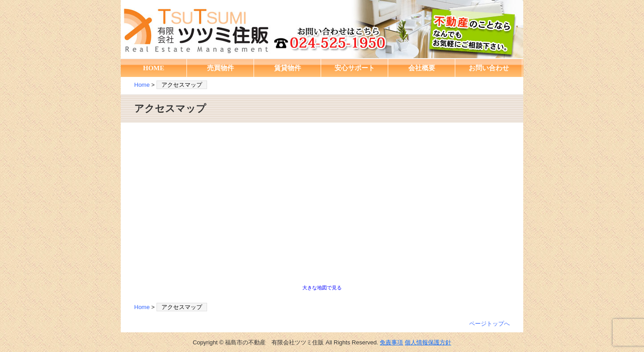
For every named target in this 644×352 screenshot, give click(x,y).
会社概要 (422, 68)
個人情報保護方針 (428, 342)
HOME (154, 68)
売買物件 (220, 68)
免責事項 (391, 342)
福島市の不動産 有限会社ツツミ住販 (322, 29)
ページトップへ (489, 324)
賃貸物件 (288, 68)
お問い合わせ (489, 68)
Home (142, 85)
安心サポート (355, 68)
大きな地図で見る (322, 288)
